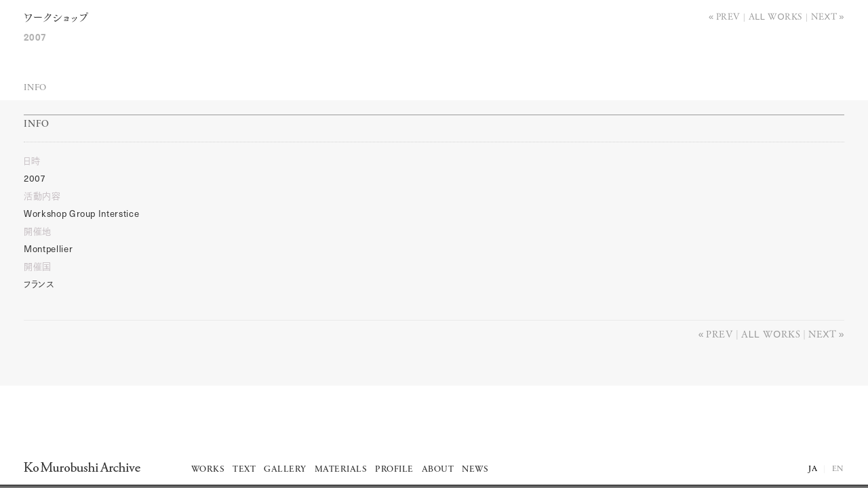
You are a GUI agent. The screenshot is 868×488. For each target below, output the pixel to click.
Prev (728, 16)
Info (35, 88)
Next (824, 16)
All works (776, 16)
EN (838, 469)
